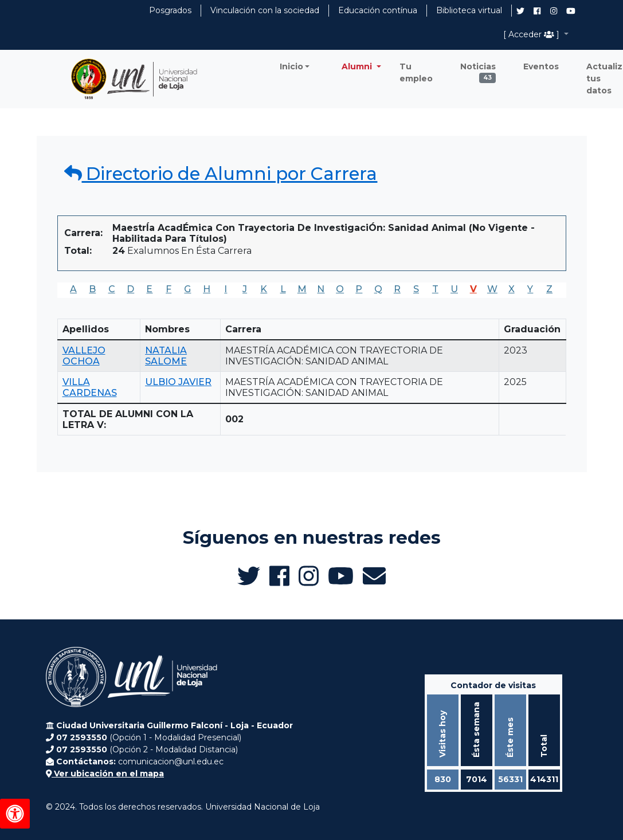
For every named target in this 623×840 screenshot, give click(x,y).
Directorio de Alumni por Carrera (221, 174)
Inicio (291, 66)
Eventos (541, 66)
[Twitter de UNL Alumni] (520, 12)
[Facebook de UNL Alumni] (537, 11)
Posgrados (170, 10)
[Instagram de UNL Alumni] (554, 11)
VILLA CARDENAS (90, 387)
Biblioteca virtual (469, 10)
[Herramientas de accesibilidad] (15, 814)
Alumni (358, 66)
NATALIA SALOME (166, 356)
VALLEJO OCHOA (84, 356)
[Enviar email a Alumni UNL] (374, 576)
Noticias (478, 69)
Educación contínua (378, 10)
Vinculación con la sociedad (265, 10)
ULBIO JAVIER (178, 382)
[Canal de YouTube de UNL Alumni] (571, 11)
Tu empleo (416, 72)
